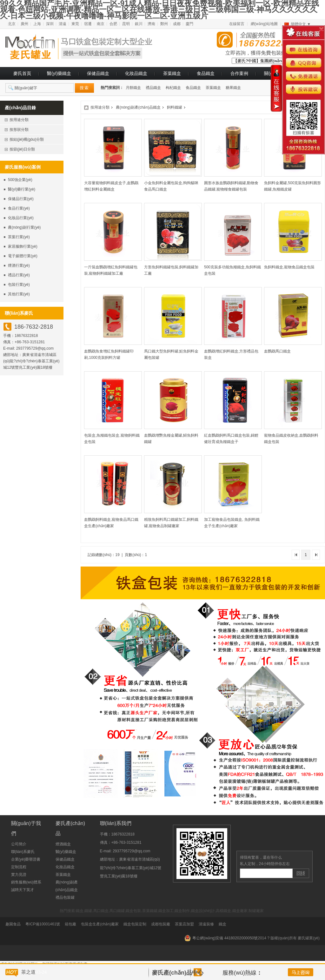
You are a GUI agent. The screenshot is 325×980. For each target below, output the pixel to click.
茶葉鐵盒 (172, 73)
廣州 (24, 24)
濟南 (151, 24)
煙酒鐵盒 (63, 844)
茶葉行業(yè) (19, 237)
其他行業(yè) (19, 294)
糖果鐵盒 (233, 88)
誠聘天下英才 (23, 890)
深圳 (50, 24)
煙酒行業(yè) (19, 265)
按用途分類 (100, 107)
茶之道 (28, 972)
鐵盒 (222, 924)
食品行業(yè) (19, 208)
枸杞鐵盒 (173, 88)
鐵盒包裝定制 (135, 924)
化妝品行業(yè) (21, 218)
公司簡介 (19, 844)
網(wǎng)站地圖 (264, 24)
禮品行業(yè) (19, 275)
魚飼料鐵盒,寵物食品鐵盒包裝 (289, 267)
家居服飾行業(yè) (23, 246)
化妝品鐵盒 (136, 73)
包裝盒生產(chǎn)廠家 (100, 924)
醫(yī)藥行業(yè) (22, 189)
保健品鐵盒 (98, 73)
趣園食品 (13, 924)
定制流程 (19, 867)
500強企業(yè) (20, 180)
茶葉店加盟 (184, 924)
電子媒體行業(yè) (23, 256)
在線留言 (237, 24)
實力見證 (19, 875)
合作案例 (239, 73)
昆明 (126, 24)
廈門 (189, 24)
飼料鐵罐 (175, 107)
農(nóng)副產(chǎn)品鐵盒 (138, 107)
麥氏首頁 (22, 73)
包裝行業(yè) (19, 285)
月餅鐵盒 (133, 88)
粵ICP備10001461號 (43, 924)
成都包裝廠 (161, 924)
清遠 (63, 24)
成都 (177, 24)
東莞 (75, 24)
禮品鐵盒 (153, 88)
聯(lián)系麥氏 (23, 852)
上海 (37, 24)
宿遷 (88, 24)
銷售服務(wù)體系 (26, 882)
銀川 (139, 24)
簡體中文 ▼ (301, 24)
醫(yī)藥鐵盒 (59, 73)
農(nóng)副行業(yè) (24, 227)
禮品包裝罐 (65, 897)
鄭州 (164, 24)
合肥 (113, 24)
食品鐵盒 (206, 73)
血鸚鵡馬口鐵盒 (277, 351)
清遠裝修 (206, 924)
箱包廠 (70, 924)
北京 (12, 24)
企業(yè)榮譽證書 (26, 859)
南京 (101, 24)
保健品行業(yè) (21, 199)
